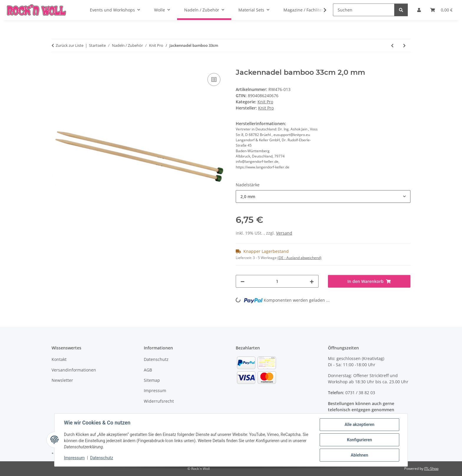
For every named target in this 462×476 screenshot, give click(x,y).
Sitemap (152, 380)
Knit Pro (265, 102)
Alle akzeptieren (359, 424)
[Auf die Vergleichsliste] (214, 79)
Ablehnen (359, 455)
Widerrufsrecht (159, 401)
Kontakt (59, 359)
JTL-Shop (431, 468)
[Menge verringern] (242, 281)
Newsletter (62, 380)
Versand (284, 233)
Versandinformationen (74, 370)
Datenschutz (102, 458)
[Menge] (277, 281)
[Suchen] (364, 10)
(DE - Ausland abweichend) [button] (300, 258)
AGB (148, 370)
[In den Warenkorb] (56, 65)
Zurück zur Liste (70, 45)
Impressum (74, 458)
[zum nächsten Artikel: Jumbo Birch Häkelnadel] (404, 45)
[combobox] (323, 196)
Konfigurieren (359, 440)
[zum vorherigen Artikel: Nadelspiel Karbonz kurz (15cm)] (392, 45)
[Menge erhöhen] (312, 281)
